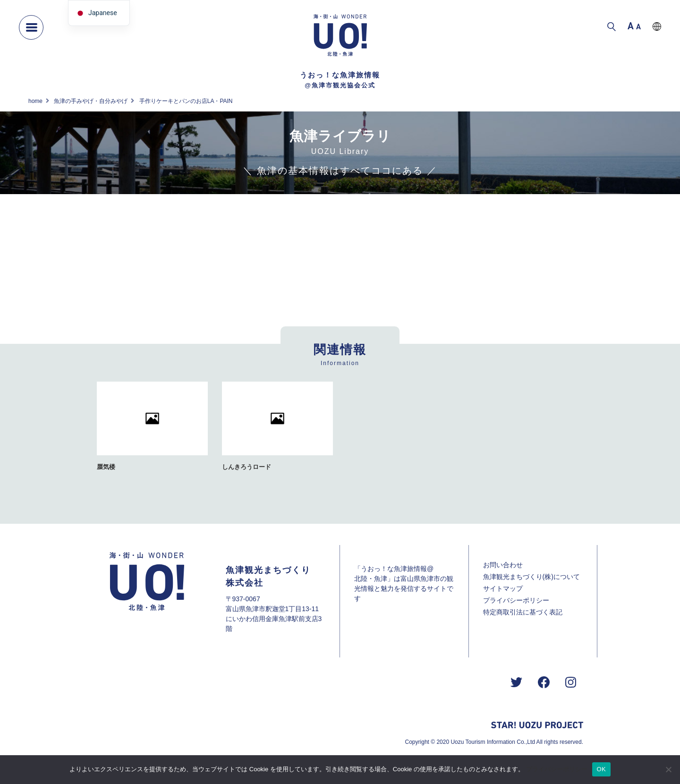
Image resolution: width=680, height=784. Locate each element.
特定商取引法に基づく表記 (523, 612)
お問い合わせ (503, 565)
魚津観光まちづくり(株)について (531, 577)
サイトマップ (503, 588)
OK (601, 769)
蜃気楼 (106, 467)
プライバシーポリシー (516, 600)
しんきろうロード (246, 467)
